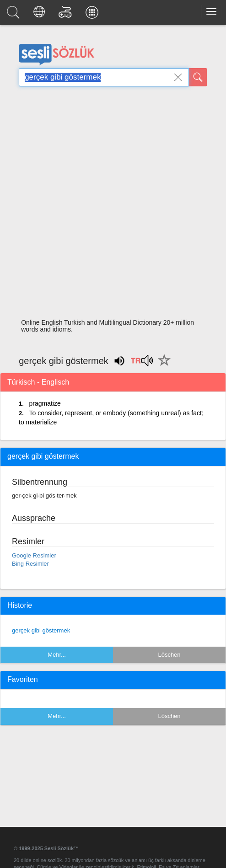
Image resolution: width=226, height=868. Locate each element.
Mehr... (57, 655)
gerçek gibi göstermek (41, 630)
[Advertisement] (110, 205)
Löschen (169, 655)
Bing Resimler (30, 564)
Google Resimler (34, 555)
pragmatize (45, 403)
